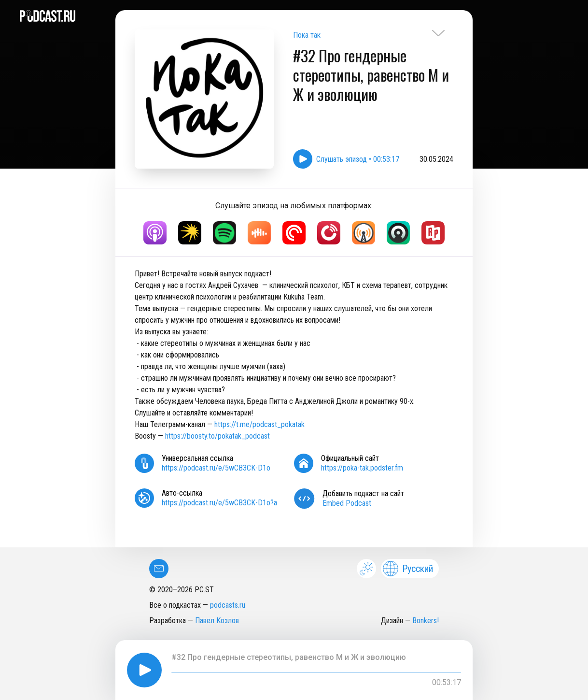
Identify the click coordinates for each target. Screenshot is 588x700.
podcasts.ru (228, 605)
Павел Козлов (217, 621)
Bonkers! (426, 621)
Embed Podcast (347, 503)
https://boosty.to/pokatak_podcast (217, 436)
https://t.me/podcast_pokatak (259, 424)
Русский (408, 569)
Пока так (307, 35)
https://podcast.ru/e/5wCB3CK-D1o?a (219, 503)
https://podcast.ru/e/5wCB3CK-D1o (216, 468)
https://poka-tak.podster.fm (362, 468)
